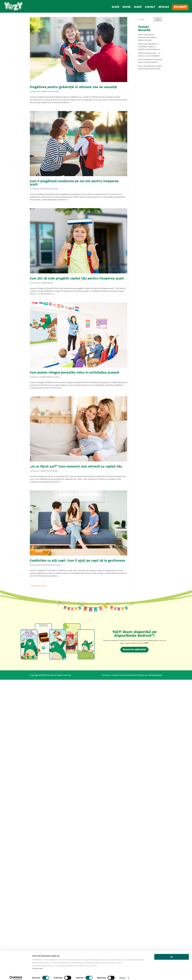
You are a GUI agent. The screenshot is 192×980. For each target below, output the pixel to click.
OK (172, 954)
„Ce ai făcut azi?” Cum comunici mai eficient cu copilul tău (76, 467)
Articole (164, 7)
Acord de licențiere (128, 675)
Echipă (138, 7)
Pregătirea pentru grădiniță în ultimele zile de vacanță (73, 87)
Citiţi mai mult (37, 966)
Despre (127, 7)
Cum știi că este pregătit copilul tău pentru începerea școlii (77, 279)
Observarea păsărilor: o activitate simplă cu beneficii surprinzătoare (149, 46)
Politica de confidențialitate (150, 675)
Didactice (50, 377)
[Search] (158, 19)
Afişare (122, 975)
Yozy (34, 91)
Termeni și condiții (110, 675)
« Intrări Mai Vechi (38, 586)
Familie (50, 91)
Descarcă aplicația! (134, 650)
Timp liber (57, 565)
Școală (56, 91)
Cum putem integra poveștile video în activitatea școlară (75, 373)
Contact (150, 7)
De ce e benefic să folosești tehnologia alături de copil (147, 37)
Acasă (115, 7)
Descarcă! (180, 7)
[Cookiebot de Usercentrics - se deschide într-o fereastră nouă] (16, 975)
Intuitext (50, 675)
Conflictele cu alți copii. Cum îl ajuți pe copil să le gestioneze (78, 561)
